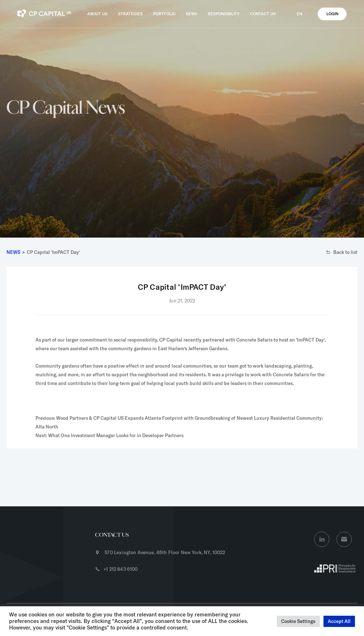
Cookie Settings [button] (298, 621)
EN (302, 14)
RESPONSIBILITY (224, 14)
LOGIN (332, 14)
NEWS (191, 14)
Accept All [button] (339, 621)
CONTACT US (263, 14)
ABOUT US (97, 14)
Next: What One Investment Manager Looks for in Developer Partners (109, 435)
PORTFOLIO (164, 14)
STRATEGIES (130, 14)
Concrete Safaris (254, 340)
